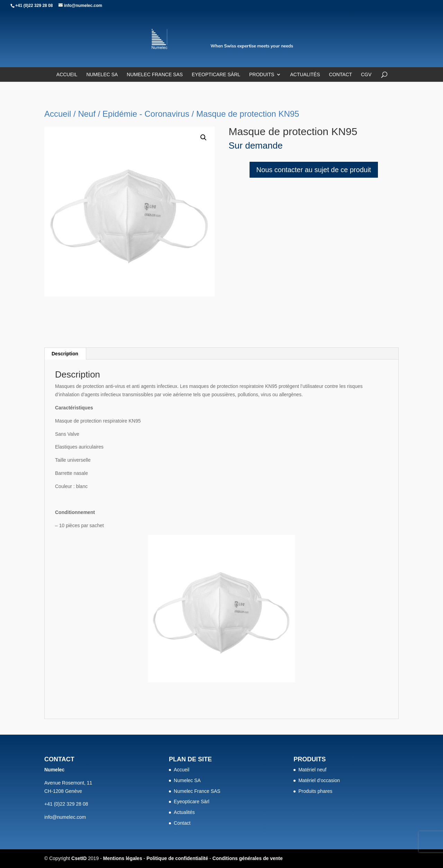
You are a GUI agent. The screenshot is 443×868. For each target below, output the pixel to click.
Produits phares (315, 791)
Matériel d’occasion (319, 780)
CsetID (79, 858)
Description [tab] (65, 354)
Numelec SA (102, 75)
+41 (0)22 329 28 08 (34, 6)
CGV (366, 75)
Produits (262, 75)
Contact (340, 75)
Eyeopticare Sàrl (216, 75)
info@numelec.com (65, 817)
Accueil (67, 75)
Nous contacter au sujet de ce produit (314, 170)
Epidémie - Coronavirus (146, 114)
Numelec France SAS (155, 75)
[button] (204, 138)
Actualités (305, 75)
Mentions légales (123, 858)
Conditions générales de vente (248, 858)
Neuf (87, 114)
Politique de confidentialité (177, 858)
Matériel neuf (312, 770)
